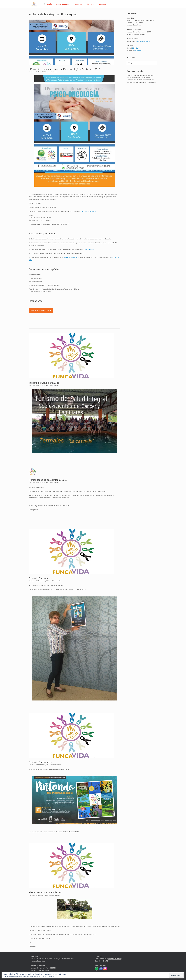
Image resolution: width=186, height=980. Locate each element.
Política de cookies (48, 976)
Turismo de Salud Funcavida (44, 383)
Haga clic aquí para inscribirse (41, 310)
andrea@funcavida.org (72, 257)
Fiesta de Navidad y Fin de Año (45, 892)
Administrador (53, 72)
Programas (78, 4)
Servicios (91, 4)
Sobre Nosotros (63, 4)
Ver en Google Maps (89, 211)
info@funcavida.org (144, 41)
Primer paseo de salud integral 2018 (48, 480)
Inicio (48, 4)
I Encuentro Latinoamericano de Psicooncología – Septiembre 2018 (64, 69)
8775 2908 (138, 50)
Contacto (103, 4)
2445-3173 (136, 48)
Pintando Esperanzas (40, 578)
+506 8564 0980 (89, 249)
